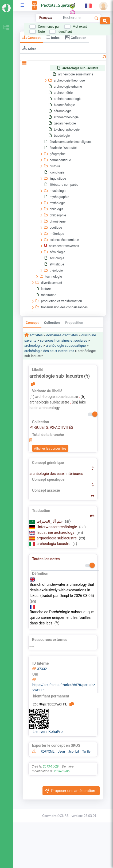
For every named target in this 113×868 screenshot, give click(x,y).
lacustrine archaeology (56, 532)
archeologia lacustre (54, 544)
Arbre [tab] (29, 48)
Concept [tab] (32, 37)
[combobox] (73, 18)
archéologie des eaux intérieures (49, 351)
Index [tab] (53, 37)
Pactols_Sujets (55, 5)
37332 (42, 669)
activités (36, 335)
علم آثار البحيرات (50, 521)
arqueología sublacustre (57, 538)
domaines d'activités (62, 335)
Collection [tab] (76, 37)
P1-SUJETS (39, 427)
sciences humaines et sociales (63, 340)
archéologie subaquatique (66, 346)
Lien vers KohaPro (48, 732)
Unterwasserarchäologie (57, 527)
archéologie (33, 346)
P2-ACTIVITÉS (61, 427)
